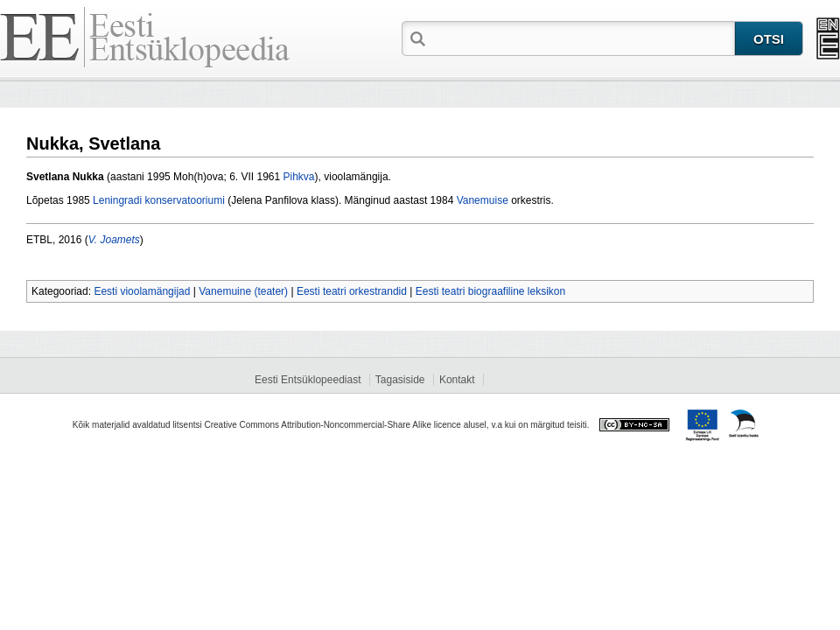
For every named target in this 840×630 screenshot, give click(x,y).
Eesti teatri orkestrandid (352, 291)
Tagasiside (400, 380)
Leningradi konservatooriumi (159, 200)
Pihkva (299, 177)
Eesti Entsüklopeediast (308, 380)
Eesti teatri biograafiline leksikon (490, 291)
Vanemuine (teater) (243, 291)
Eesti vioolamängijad (142, 291)
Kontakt (457, 380)
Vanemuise (483, 200)
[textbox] (582, 38)
